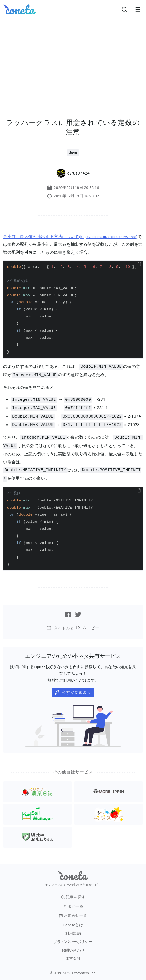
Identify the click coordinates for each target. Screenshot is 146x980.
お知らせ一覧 (73, 913)
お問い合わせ (73, 948)
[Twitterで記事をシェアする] (78, 612)
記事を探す (73, 894)
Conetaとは (73, 922)
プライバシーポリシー (73, 939)
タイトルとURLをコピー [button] (73, 625)
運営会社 (73, 956)
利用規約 (73, 931)
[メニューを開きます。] (138, 9)
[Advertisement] (73, 60)
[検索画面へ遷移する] (124, 9)
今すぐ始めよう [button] (73, 690)
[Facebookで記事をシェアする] (68, 612)
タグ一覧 (73, 904)
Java (73, 153)
